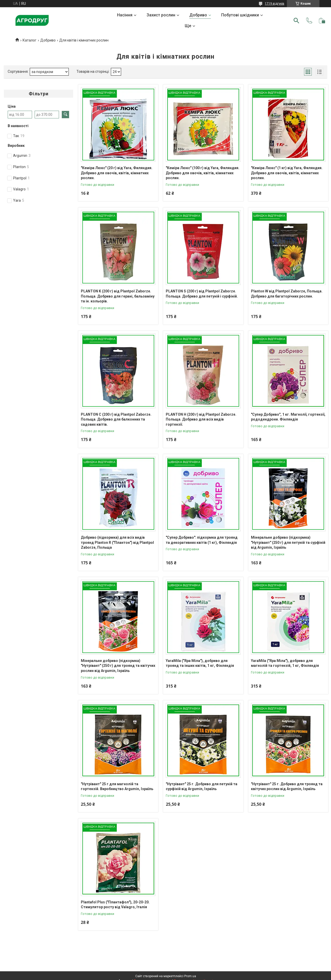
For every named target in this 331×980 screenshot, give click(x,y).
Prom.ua (190, 976)
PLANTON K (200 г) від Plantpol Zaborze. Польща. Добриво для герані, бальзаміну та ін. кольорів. (118, 296)
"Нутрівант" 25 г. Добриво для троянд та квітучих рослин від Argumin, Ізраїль (287, 787)
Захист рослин (161, 15)
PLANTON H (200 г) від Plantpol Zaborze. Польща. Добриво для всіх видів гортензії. (201, 419)
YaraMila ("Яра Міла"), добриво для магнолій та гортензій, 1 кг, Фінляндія (285, 663)
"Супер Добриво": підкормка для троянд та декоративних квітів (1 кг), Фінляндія (202, 540)
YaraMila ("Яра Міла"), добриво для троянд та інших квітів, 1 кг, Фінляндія (200, 663)
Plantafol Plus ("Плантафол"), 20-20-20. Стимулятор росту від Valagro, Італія (115, 905)
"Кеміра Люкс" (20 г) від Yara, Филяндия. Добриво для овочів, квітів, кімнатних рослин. (117, 173)
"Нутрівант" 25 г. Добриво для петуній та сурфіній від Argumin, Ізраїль (202, 787)
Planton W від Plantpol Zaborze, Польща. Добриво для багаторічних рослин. (287, 294)
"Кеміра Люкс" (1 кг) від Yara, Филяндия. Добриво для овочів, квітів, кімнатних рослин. (287, 173)
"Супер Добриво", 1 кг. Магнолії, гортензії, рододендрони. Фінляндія (288, 417)
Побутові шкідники (240, 15)
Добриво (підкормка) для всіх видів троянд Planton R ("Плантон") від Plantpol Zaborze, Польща (117, 542)
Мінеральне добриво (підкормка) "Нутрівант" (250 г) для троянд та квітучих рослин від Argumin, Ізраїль (118, 666)
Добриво (198, 15)
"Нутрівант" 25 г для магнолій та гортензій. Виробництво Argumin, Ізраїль (117, 787)
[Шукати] (296, 21)
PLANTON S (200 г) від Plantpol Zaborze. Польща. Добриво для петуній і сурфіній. (202, 294)
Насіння (125, 15)
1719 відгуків (275, 4)
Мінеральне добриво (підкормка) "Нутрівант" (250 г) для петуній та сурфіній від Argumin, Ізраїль (288, 542)
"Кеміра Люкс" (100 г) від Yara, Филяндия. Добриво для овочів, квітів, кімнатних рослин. (203, 173)
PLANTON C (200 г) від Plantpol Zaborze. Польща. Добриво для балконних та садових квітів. (116, 419)
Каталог (30, 40)
